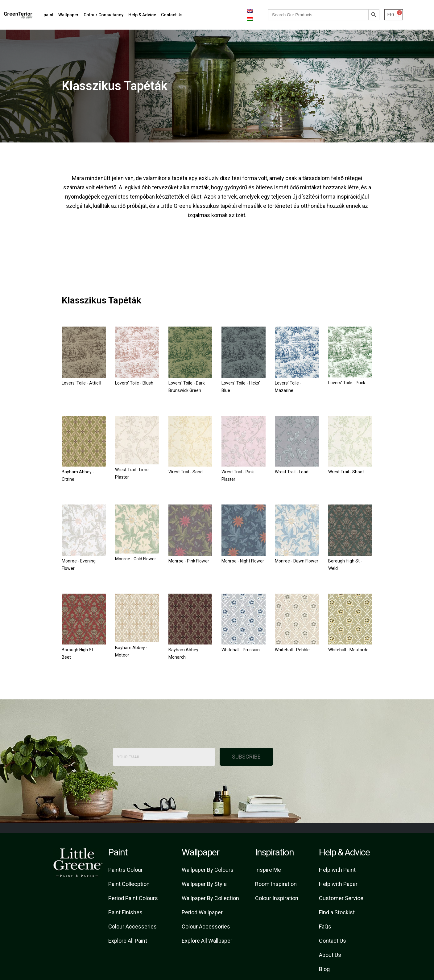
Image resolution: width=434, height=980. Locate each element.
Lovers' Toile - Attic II (81, 383)
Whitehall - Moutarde (348, 650)
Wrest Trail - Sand (186, 472)
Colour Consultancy (103, 15)
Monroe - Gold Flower (136, 559)
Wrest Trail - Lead (292, 472)
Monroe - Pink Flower (189, 561)
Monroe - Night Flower (243, 561)
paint (48, 15)
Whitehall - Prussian (241, 650)
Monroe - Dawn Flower (297, 561)
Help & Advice (142, 15)
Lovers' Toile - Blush (134, 383)
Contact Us (172, 15)
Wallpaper (68, 15)
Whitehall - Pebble (292, 650)
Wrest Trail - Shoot (346, 472)
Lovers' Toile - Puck (347, 383)
